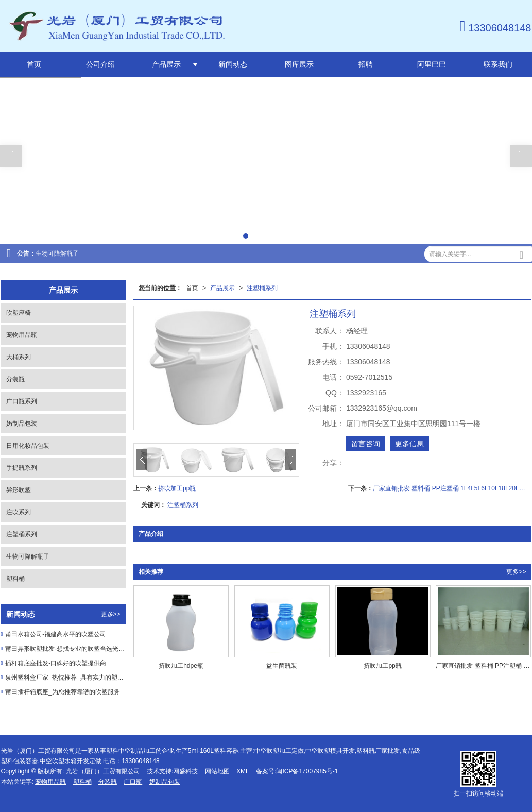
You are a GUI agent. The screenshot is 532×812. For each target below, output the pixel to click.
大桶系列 (19, 357)
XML (243, 771)
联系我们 (498, 64)
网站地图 (217, 771)
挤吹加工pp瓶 (177, 488)
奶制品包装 (22, 424)
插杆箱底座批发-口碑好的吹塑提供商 (56, 663)
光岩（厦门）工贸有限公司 (103, 771)
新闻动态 (233, 64)
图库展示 (299, 64)
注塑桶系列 (262, 288)
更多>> (516, 572)
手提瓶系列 (22, 468)
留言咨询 (366, 444)
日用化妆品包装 (28, 446)
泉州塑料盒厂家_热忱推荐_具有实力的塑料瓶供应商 (65, 678)
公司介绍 (100, 64)
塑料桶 (15, 579)
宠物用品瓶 (22, 335)
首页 (34, 64)
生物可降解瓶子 (57, 253)
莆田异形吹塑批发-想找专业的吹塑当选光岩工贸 (65, 649)
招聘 (366, 64)
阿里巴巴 (432, 64)
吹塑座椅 (19, 313)
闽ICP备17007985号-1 (307, 771)
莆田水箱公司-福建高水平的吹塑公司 (56, 634)
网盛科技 (185, 771)
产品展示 (166, 64)
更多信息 (409, 444)
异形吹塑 (19, 490)
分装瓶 (15, 379)
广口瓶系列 (22, 401)
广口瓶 (133, 782)
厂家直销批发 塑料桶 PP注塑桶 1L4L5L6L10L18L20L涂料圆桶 (452, 488)
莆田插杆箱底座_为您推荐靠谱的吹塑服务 (63, 692)
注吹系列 (19, 512)
